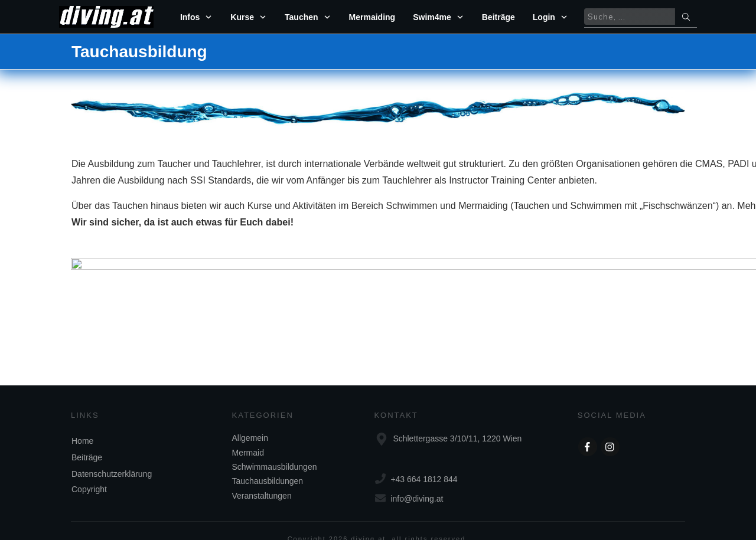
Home (82, 424)
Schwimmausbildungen (275, 450)
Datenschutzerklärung (112, 457)
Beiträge (87, 441)
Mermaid (248, 436)
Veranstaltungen (262, 479)
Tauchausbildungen (268, 464)
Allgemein (250, 421)
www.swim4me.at (282, 255)
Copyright (89, 473)
